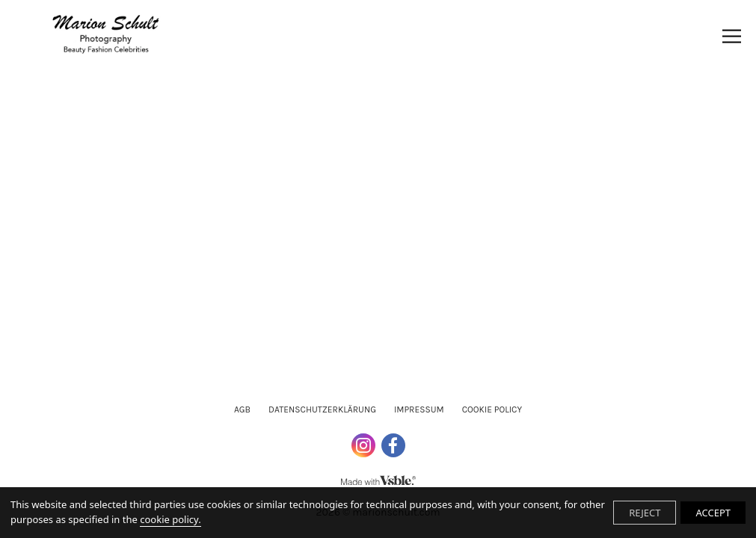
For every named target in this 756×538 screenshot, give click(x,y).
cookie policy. (170, 519)
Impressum (419, 409)
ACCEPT (713, 513)
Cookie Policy (492, 409)
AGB (242, 409)
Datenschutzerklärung (322, 409)
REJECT (645, 513)
